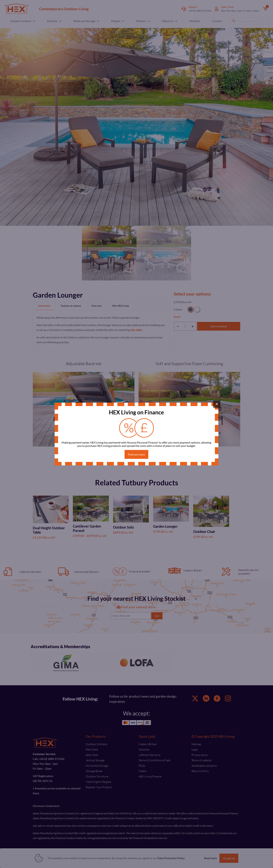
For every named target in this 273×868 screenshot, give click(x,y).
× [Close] (217, 404)
